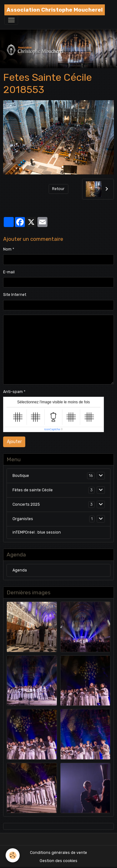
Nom (7, 249)
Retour (58, 189)
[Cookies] (13, 855)
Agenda (20, 570)
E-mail (9, 272)
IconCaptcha (52, 429)
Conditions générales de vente (58, 853)
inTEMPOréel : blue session (37, 532)
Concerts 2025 (26, 504)
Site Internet (15, 295)
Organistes (23, 519)
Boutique (21, 476)
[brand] (55, 10)
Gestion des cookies (58, 861)
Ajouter (14, 442)
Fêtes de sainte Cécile (33, 490)
